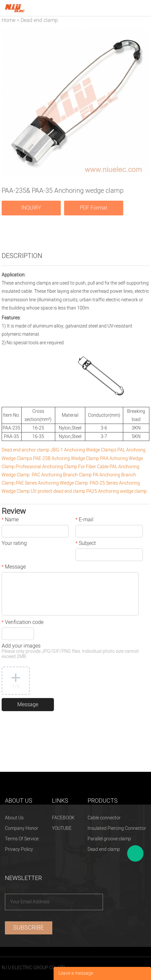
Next (141, 102)
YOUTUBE (62, 828)
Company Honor (22, 828)
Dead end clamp (39, 20)
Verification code (23, 623)
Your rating (14, 544)
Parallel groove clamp (109, 839)
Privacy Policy (19, 849)
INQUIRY (31, 208)
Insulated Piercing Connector (117, 828)
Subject (86, 544)
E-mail (84, 520)
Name (10, 520)
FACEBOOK (63, 818)
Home (8, 20)
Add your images (70, 652)
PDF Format (93, 208)
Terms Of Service (22, 839)
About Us (14, 818)
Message (14, 568)
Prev (10, 102)
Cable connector (104, 818)
